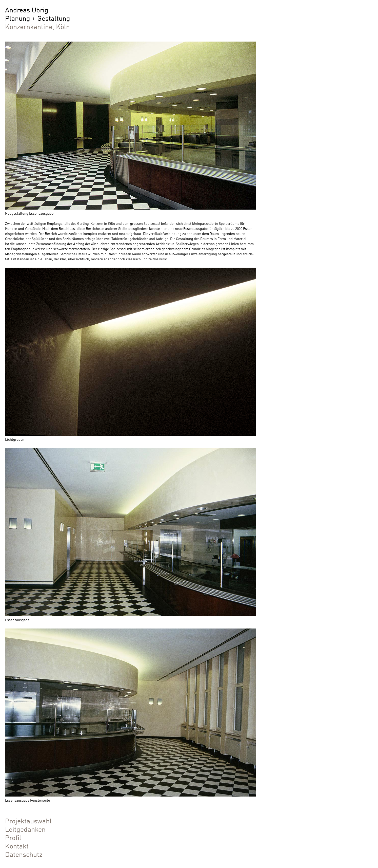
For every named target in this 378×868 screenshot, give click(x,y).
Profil (13, 837)
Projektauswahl (28, 820)
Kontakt (17, 845)
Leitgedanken (25, 829)
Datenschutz (24, 854)
